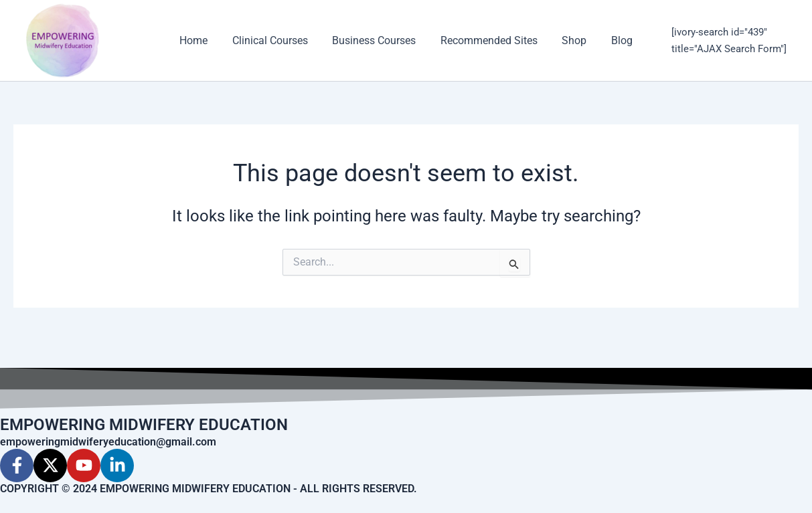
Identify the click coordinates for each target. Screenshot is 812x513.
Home (201, 40)
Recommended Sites (488, 40)
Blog (615, 40)
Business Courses (376, 40)
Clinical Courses (275, 40)
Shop (570, 40)
